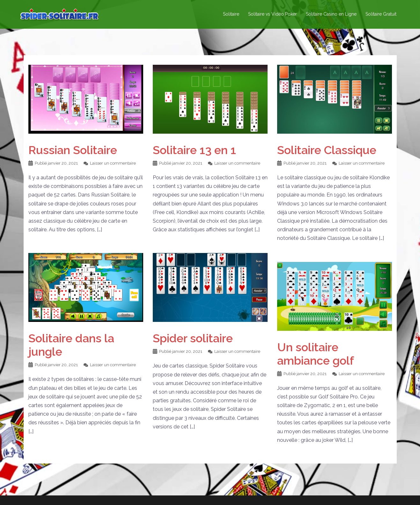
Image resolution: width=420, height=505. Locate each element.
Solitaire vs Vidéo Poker (273, 14)
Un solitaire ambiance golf (316, 354)
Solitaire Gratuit (381, 14)
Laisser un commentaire (113, 163)
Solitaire (231, 14)
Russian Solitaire (73, 150)
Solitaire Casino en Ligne (331, 14)
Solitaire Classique (327, 150)
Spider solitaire (193, 338)
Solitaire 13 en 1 (194, 150)
